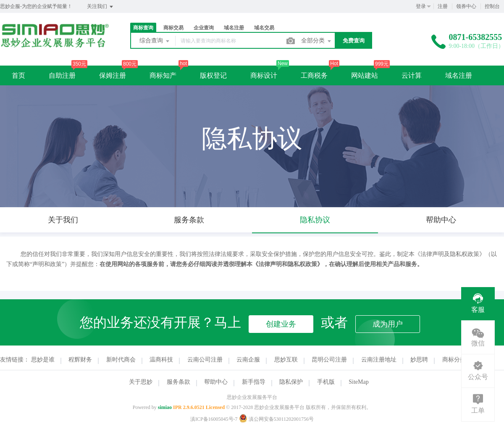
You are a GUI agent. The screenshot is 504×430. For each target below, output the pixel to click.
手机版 (326, 382)
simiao (165, 407)
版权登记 (213, 75)
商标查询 (143, 28)
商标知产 (163, 75)
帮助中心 (216, 382)
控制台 (492, 6)
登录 (421, 6)
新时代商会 (121, 360)
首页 (18, 75)
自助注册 (62, 75)
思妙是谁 (43, 360)
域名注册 (234, 28)
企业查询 (204, 28)
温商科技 (161, 360)
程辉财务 (80, 360)
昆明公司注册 (329, 360)
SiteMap (358, 382)
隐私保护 (291, 382)
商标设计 (264, 75)
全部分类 (317, 41)
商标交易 (173, 28)
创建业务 (281, 324)
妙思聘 (419, 360)
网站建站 (365, 75)
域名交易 (264, 28)
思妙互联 (286, 360)
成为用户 (388, 324)
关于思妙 (141, 382)
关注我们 (101, 7)
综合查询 (155, 41)
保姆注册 (113, 75)
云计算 (412, 75)
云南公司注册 (205, 360)
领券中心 (466, 6)
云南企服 (248, 360)
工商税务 (314, 75)
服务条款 (178, 382)
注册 (443, 6)
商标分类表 (457, 360)
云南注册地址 (379, 360)
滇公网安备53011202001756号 (277, 419)
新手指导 (254, 382)
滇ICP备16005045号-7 (214, 419)
